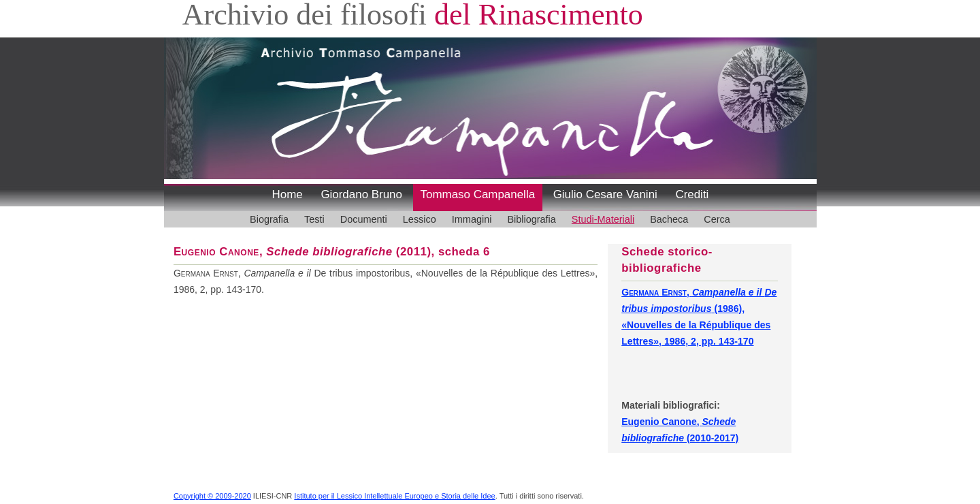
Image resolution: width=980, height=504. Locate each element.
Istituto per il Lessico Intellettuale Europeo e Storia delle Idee (394, 496)
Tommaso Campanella (478, 194)
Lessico (420, 219)
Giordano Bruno (361, 194)
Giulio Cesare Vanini (605, 194)
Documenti (364, 219)
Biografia (269, 219)
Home (288, 194)
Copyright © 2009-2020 (212, 496)
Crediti (692, 194)
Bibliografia (531, 219)
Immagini (472, 219)
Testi (314, 219)
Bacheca (669, 219)
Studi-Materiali (603, 219)
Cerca (717, 219)
